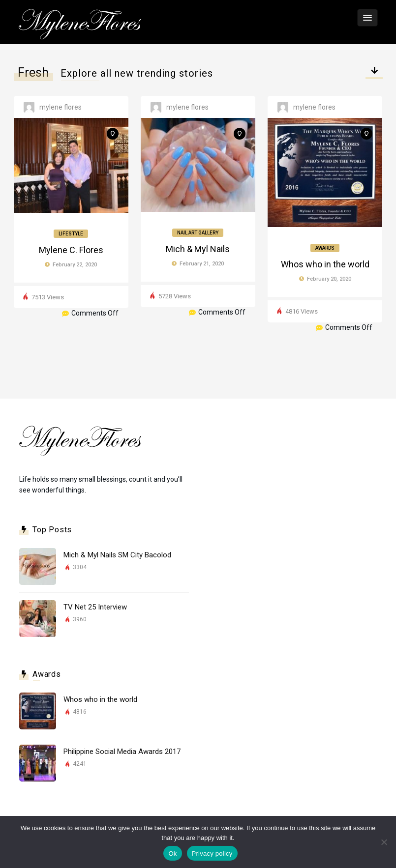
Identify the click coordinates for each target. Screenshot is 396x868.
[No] (384, 842)
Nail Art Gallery (198, 233)
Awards (325, 248)
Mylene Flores (61, 107)
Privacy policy (212, 854)
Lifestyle (71, 234)
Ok (172, 854)
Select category (374, 75)
